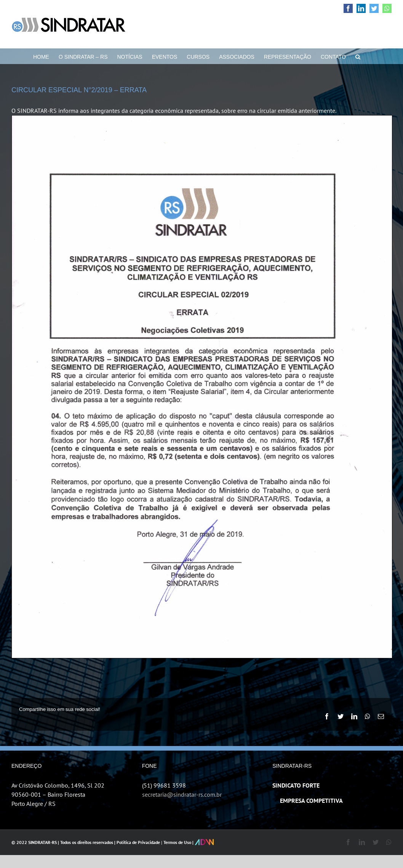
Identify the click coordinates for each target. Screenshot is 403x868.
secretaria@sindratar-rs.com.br (182, 794)
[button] (358, 56)
